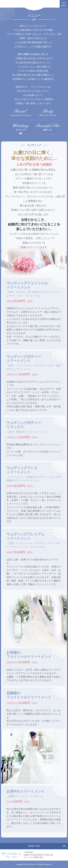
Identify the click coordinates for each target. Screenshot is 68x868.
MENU (64, 6)
